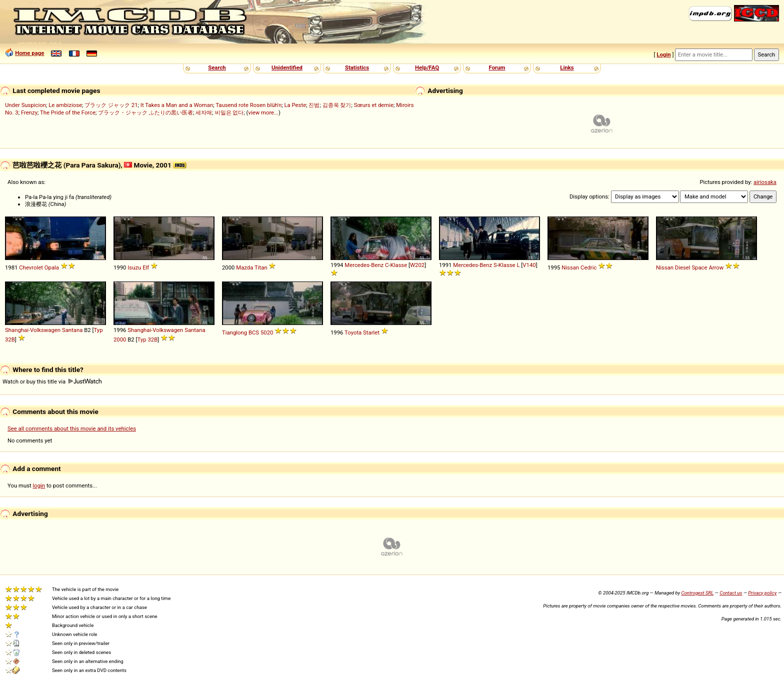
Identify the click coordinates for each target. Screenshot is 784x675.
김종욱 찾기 (337, 105)
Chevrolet (31, 267)
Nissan (570, 267)
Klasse (399, 265)
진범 (314, 105)
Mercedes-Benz (364, 265)
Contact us (731, 593)
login (39, 485)
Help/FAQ (427, 67)
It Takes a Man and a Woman (177, 105)
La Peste (295, 105)
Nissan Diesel (673, 267)
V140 (529, 265)
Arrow (716, 267)
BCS (254, 332)
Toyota (353, 332)
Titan (261, 267)
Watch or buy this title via (52, 381)
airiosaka (765, 182)
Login (663, 54)
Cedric (588, 267)
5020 (267, 332)
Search (217, 67)
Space (699, 267)
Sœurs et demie (374, 105)
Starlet (371, 332)
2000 (120, 339)
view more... (263, 112)
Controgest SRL (697, 593)
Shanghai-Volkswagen (33, 330)
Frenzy (29, 112)
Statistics (357, 67)
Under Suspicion (25, 105)
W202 (417, 265)
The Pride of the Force (68, 112)
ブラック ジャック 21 (111, 105)
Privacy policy (762, 593)
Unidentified (287, 67)
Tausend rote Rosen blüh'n (248, 105)
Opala (52, 267)
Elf (146, 267)
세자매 (204, 112)
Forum (497, 67)
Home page (29, 53)
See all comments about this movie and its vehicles (72, 428)
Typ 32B (148, 339)
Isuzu (134, 267)
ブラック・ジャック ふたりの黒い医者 (145, 112)
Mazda (244, 267)
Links (567, 67)
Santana (72, 330)
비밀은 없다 (229, 112)
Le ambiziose (65, 105)
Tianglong (234, 332)
